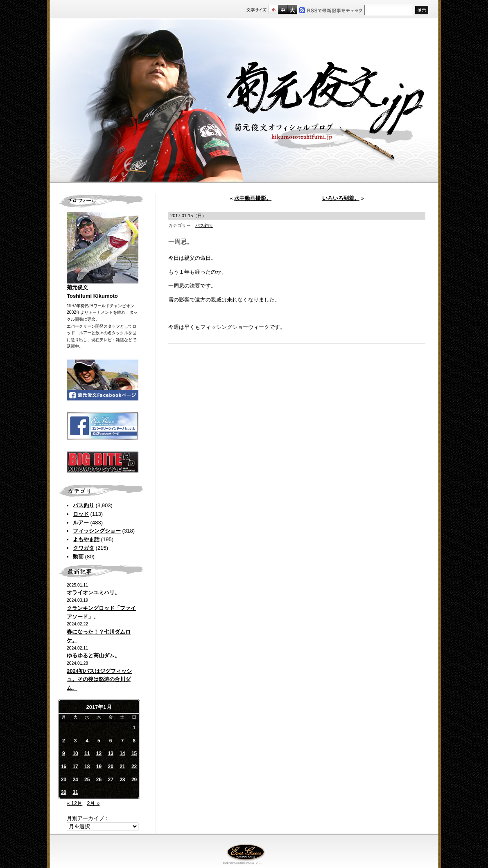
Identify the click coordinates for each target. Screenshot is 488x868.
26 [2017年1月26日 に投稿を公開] (99, 780)
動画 (78, 557)
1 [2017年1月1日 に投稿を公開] (134, 728)
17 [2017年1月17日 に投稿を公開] (75, 767)
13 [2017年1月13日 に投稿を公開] (110, 753)
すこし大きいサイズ (283, 10)
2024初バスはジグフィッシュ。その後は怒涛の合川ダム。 (99, 680)
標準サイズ (273, 10)
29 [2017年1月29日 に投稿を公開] (134, 780)
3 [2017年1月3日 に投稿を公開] (76, 741)
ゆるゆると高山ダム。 (93, 655)
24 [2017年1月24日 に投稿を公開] (75, 780)
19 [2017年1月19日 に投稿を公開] (99, 767)
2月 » (93, 803)
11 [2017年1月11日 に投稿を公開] (87, 753)
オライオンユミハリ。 (93, 593)
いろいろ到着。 (341, 198)
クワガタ (84, 548)
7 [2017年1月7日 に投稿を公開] (123, 741)
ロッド (81, 514)
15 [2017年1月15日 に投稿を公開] (134, 753)
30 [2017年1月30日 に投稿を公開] (64, 792)
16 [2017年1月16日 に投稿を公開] (64, 767)
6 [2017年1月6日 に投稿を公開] (111, 741)
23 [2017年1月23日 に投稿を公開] (64, 780)
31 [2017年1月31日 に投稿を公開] (75, 792)
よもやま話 (86, 539)
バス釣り (84, 505)
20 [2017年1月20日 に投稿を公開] (110, 767)
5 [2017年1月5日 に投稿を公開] (99, 741)
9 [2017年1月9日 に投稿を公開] (64, 753)
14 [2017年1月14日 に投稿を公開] (122, 753)
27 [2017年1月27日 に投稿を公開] (110, 780)
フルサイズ (292, 10)
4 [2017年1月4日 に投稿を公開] (87, 741)
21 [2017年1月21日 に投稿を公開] (122, 767)
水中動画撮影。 (253, 198)
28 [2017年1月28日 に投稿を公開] (122, 780)
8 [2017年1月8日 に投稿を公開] (134, 741)
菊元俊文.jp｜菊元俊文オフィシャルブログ (244, 101)
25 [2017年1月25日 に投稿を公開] (87, 780)
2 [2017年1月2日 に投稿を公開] (64, 741)
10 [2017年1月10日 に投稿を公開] (75, 753)
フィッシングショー (97, 531)
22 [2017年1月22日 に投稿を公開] (134, 767)
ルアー (81, 523)
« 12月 (75, 803)
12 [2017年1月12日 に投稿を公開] (99, 753)
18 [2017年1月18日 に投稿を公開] (87, 767)
